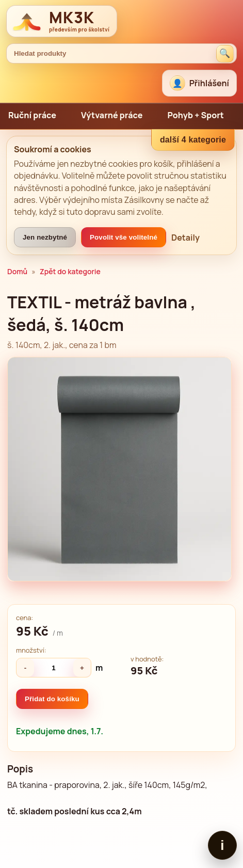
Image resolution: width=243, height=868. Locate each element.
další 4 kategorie (193, 140)
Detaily (185, 238)
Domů (17, 271)
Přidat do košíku (52, 699)
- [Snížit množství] (26, 668)
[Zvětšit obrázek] (119, 469)
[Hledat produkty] (225, 54)
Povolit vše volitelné (124, 237)
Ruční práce (32, 115)
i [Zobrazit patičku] (222, 845)
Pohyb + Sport (196, 115)
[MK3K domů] (62, 21)
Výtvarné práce (112, 115)
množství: (31, 650)
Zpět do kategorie (70, 271)
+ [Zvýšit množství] (82, 668)
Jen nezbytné (45, 237)
